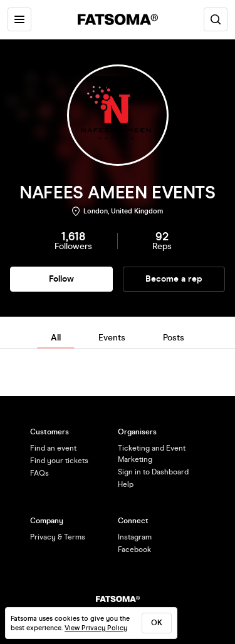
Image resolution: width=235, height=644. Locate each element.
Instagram (135, 537)
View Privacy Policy (96, 628)
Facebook (134, 549)
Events (112, 338)
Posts (174, 338)
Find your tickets (59, 461)
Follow (61, 279)
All (56, 338)
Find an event (53, 448)
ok (157, 623)
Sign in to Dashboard (153, 472)
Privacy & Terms (58, 537)
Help (126, 484)
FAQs (39, 473)
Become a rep (174, 279)
